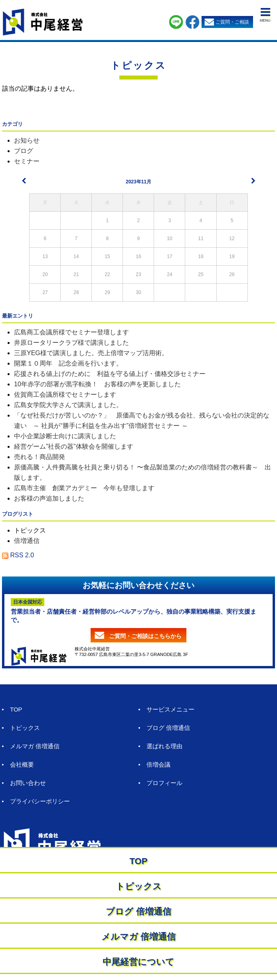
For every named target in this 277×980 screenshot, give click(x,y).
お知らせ (27, 140)
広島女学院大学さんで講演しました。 (68, 405)
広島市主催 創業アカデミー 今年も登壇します (84, 488)
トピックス (138, 65)
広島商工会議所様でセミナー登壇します (71, 332)
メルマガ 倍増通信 (35, 746)
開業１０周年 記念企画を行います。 (68, 363)
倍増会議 (158, 764)
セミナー (27, 161)
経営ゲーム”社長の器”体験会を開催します (74, 446)
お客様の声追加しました (49, 498)
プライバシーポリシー (40, 801)
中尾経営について (138, 962)
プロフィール (164, 783)
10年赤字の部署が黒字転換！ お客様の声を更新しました (97, 384)
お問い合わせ (28, 783)
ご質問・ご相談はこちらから (145, 636)
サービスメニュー (170, 709)
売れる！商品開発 (40, 457)
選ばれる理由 (164, 746)
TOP (16, 709)
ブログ (24, 151)
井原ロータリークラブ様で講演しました (71, 343)
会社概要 (22, 764)
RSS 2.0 (18, 555)
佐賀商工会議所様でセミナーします (65, 395)
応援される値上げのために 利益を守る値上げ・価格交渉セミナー (110, 374)
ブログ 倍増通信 (168, 728)
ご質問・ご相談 (232, 22)
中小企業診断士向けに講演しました (65, 436)
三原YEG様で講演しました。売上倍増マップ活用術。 (91, 353)
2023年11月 (138, 182)
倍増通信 (27, 541)
